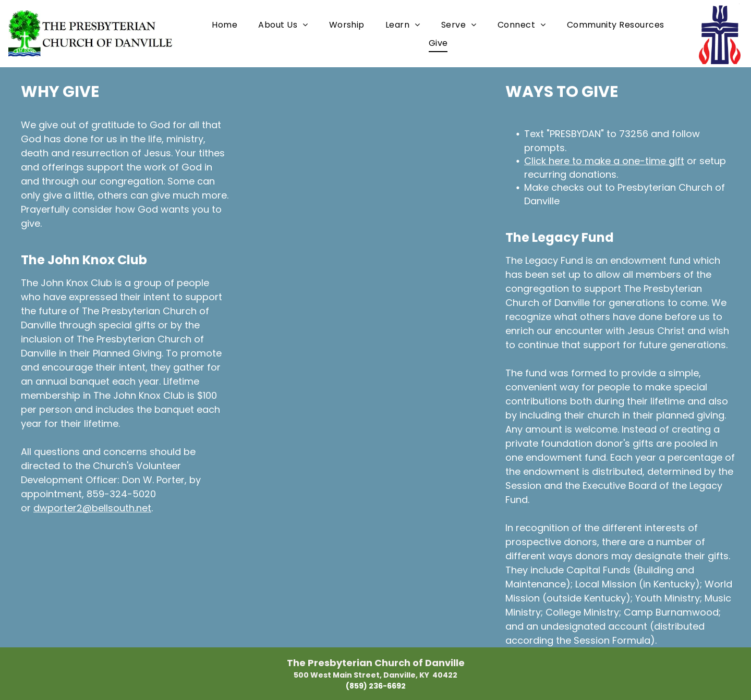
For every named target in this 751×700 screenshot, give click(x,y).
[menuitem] (225, 24)
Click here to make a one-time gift (604, 161)
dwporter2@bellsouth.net (92, 508)
